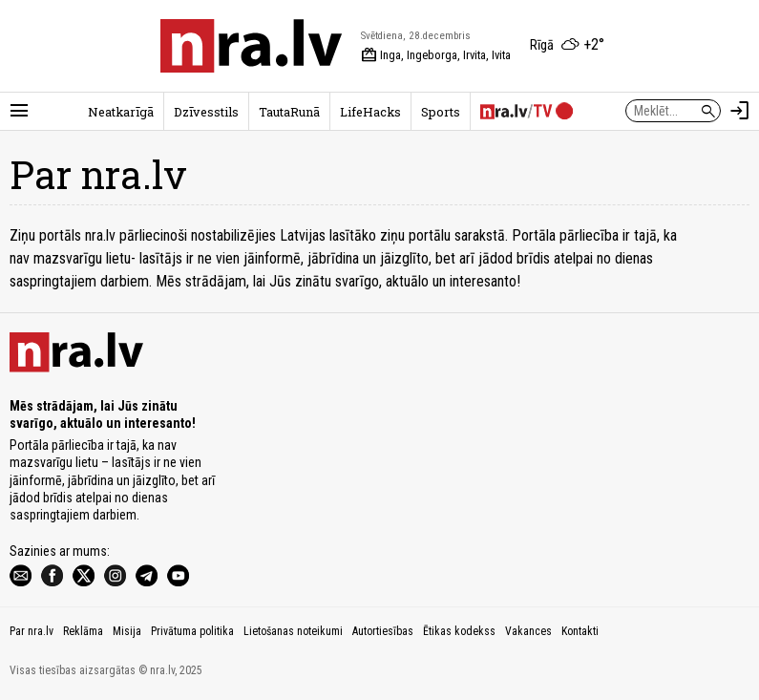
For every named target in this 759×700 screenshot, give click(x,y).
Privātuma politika (192, 631)
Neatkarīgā (121, 112)
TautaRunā (289, 112)
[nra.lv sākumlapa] (251, 46)
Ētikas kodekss (459, 631)
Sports (441, 112)
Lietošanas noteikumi (293, 631)
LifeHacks (370, 112)
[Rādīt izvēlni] (19, 111)
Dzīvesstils (206, 112)
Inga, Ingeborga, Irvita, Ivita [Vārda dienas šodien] (436, 55)
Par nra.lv (32, 631)
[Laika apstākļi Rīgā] (567, 46)
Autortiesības (383, 631)
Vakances (528, 631)
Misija (127, 631)
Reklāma (83, 631)
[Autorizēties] (740, 111)
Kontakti (580, 631)
